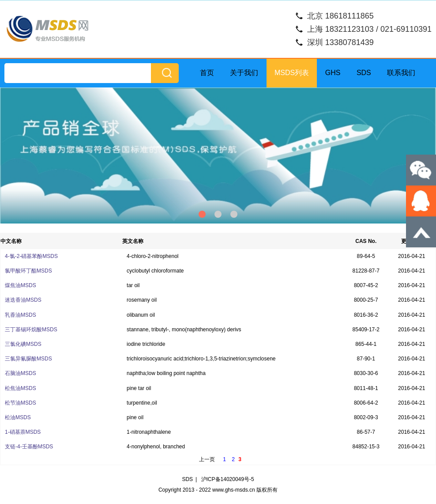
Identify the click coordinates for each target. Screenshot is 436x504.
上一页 (207, 459)
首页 (207, 73)
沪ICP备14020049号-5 (228, 479)
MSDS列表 (292, 73)
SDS (364, 73)
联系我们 (401, 73)
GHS (333, 73)
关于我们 (244, 73)
